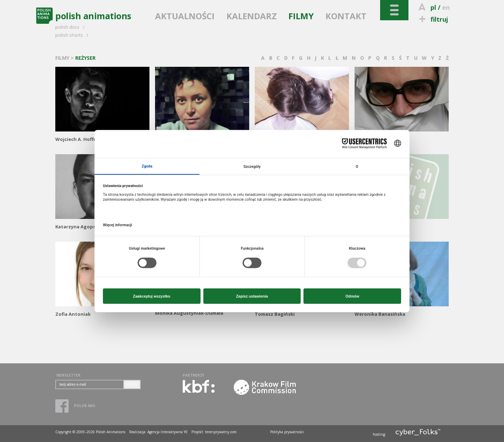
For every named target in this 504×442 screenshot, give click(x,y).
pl (433, 7)
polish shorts (73, 35)
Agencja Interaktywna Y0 (167, 432)
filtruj (432, 19)
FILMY (301, 16)
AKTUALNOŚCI (185, 16)
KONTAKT (346, 16)
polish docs (71, 27)
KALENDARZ (252, 16)
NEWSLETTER (68, 375)
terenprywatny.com (221, 432)
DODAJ (132, 384)
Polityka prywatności (287, 432)
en (446, 7)
